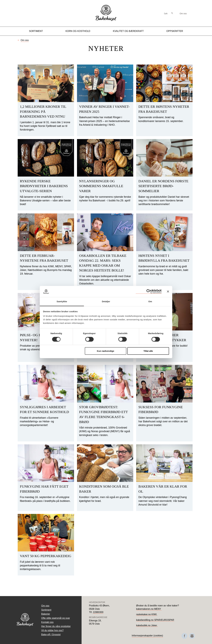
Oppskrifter (175, 31)
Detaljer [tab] (106, 301)
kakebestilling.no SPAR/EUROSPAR (155, 620)
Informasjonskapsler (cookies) (147, 636)
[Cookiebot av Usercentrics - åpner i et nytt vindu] (149, 291)
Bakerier (46, 614)
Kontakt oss (47, 622)
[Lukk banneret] (168, 291)
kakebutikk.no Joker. (147, 625)
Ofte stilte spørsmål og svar (56, 618)
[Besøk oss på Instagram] (192, 636)
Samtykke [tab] (62, 301)
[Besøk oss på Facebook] (184, 636)
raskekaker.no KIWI (146, 614)
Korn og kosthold (78, 31)
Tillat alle (148, 351)
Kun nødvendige (106, 351)
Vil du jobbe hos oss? (52, 630)
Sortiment (36, 31)
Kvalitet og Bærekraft (128, 31)
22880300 (98, 612)
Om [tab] (150, 301)
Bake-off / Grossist (51, 635)
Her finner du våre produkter (56, 626)
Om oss (183, 14)
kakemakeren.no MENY (149, 609)
